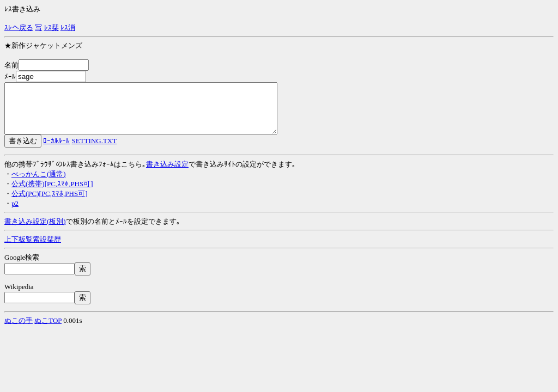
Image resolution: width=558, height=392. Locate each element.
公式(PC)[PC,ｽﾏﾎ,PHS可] (49, 203)
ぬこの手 (19, 330)
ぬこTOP (48, 330)
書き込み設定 (167, 174)
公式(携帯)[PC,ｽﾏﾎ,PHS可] (52, 194)
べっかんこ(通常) (39, 184)
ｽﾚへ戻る (19, 27)
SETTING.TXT (95, 151)
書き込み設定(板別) (35, 231)
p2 (15, 213)
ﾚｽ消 (68, 27)
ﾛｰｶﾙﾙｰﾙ (56, 151)
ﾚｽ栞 (51, 27)
